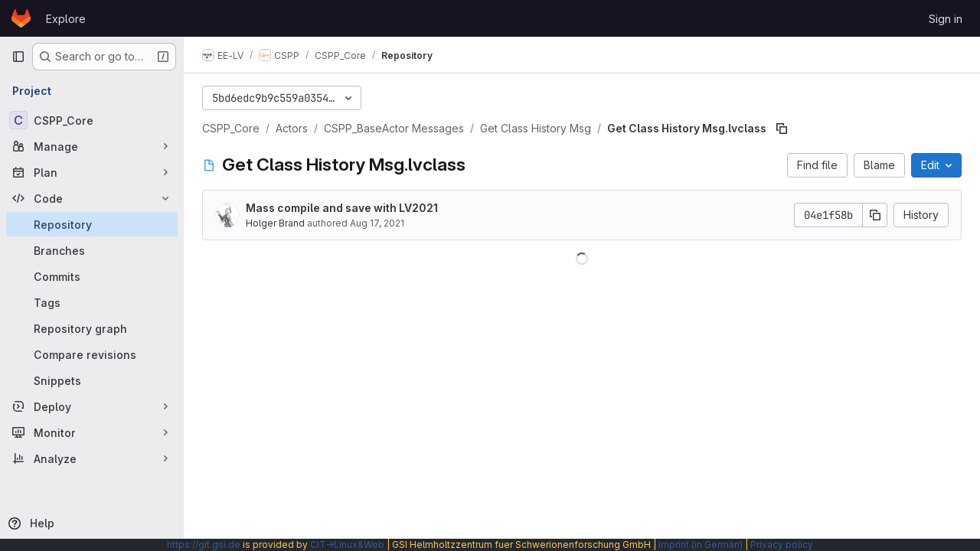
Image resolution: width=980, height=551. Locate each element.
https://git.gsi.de (204, 544)
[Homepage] (21, 18)
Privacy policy (782, 544)
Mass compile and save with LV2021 (342, 208)
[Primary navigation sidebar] (18, 57)
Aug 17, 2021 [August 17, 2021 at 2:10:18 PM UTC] (377, 223)
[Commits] (92, 276)
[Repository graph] (92, 328)
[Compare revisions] (92, 354)
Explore (66, 19)
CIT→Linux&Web (347, 544)
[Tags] (92, 302)
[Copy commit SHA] (875, 215)
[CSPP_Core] (92, 120)
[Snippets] (92, 380)
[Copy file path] (782, 129)
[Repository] (92, 224)
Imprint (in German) (701, 544)
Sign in (946, 19)
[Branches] (92, 250)
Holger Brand (275, 223)
